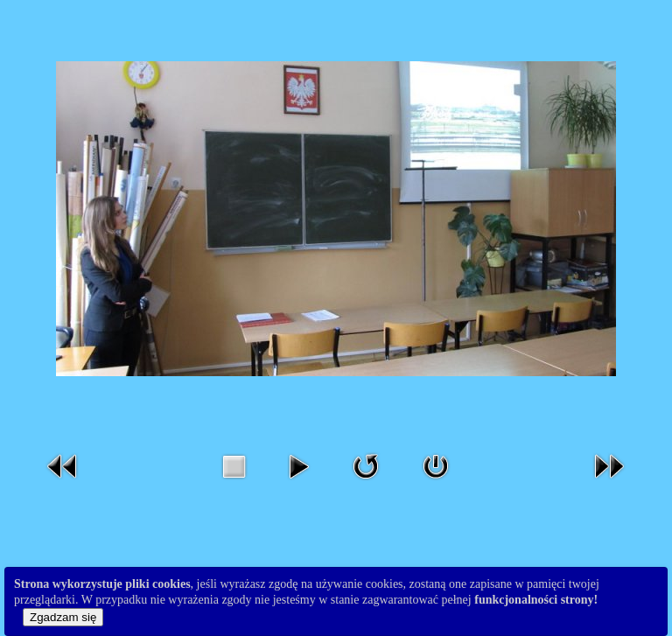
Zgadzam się (63, 617)
